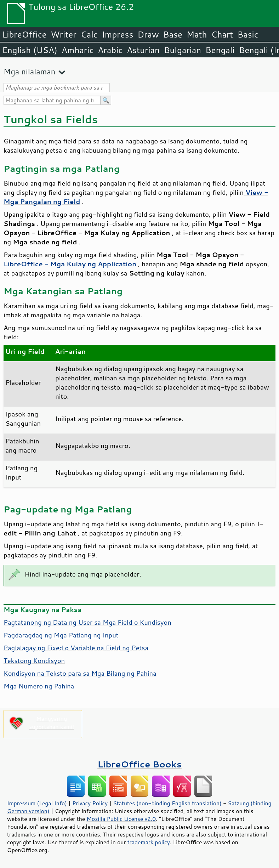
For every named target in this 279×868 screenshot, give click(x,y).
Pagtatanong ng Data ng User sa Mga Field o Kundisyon (87, 622)
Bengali (220, 50)
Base (173, 34)
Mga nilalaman (29, 71)
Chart (222, 34)
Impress (118, 34)
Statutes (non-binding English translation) (167, 803)
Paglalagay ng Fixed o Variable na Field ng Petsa (76, 648)
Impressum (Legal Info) (37, 803)
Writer (63, 34)
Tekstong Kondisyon (34, 660)
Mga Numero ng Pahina (39, 686)
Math (197, 34)
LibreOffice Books (139, 764)
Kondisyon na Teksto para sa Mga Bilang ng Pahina (80, 673)
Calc (89, 34)
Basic (248, 34)
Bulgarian (183, 50)
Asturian (143, 50)
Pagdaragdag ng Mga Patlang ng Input (61, 635)
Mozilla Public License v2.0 (121, 819)
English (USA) (30, 50)
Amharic (78, 50)
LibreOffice (24, 34)
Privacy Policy (90, 803)
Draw (148, 34)
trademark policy (149, 842)
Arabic (110, 50)
